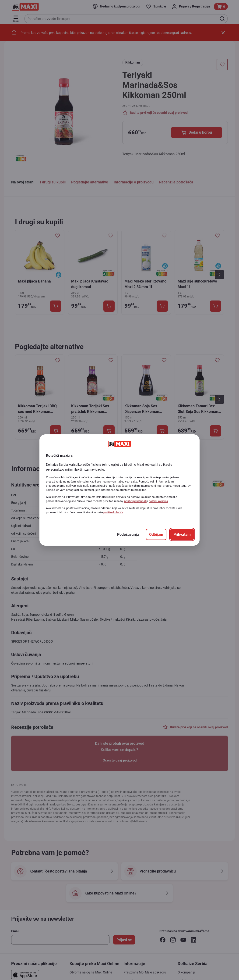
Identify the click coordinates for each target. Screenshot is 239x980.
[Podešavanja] (128, 534)
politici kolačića (158, 501)
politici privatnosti (135, 501)
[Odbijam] (156, 534)
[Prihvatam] (182, 534)
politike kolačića (113, 512)
